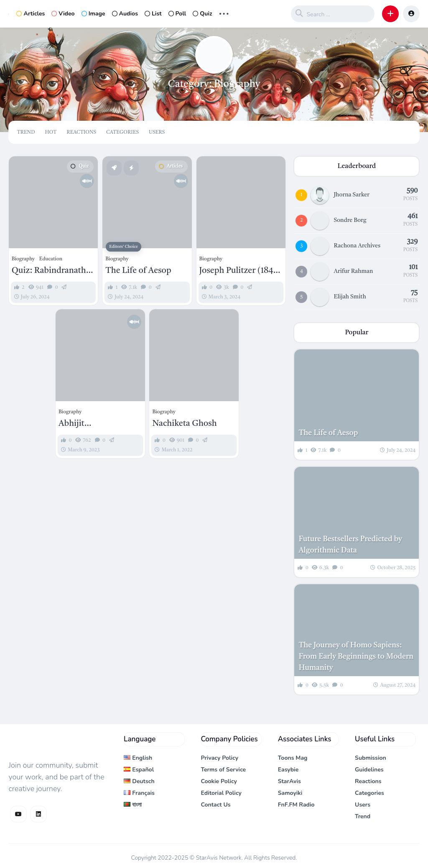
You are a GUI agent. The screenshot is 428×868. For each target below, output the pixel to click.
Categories (122, 132)
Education (51, 259)
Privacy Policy (219, 758)
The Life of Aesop (138, 271)
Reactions (81, 132)
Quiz (202, 14)
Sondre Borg (350, 220)
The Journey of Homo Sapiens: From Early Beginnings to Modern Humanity (356, 657)
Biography (23, 259)
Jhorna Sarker (351, 195)
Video (63, 14)
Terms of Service (223, 770)
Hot (51, 132)
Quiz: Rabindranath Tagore (49, 271)
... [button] (224, 13)
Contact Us (215, 805)
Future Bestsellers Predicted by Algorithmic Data (350, 545)
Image (93, 14)
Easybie (288, 770)
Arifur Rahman (353, 271)
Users (157, 132)
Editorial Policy (221, 793)
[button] (390, 14)
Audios (125, 14)
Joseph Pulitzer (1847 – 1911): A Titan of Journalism (238, 271)
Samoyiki (290, 793)
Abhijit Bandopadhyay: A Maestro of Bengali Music (94, 424)
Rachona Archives (357, 246)
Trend (26, 132)
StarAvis (289, 781)
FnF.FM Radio (296, 805)
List (153, 14)
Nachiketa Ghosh (184, 424)
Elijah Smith (350, 297)
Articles (31, 14)
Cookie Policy (219, 781)
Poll (177, 14)
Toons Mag (293, 758)
